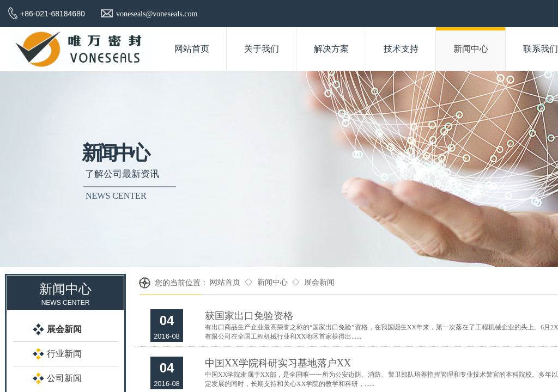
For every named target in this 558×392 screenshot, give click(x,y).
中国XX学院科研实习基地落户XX (278, 363)
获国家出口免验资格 (249, 316)
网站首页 (225, 282)
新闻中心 (272, 282)
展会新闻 (319, 282)
